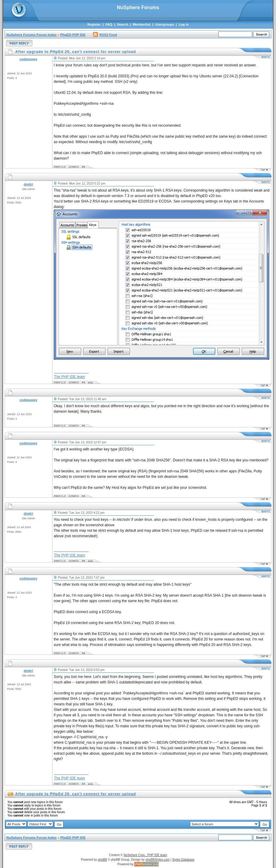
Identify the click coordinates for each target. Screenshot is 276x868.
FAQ (109, 24)
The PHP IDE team (70, 377)
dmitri (29, 184)
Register (94, 24)
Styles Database (183, 860)
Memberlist (142, 24)
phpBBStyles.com (158, 860)
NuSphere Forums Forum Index (31, 35)
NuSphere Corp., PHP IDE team (145, 855)
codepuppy (29, 59)
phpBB (102, 860)
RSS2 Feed (105, 35)
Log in (184, 24)
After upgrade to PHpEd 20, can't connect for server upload (76, 794)
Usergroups (165, 24)
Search (122, 24)
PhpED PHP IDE (73, 35)
